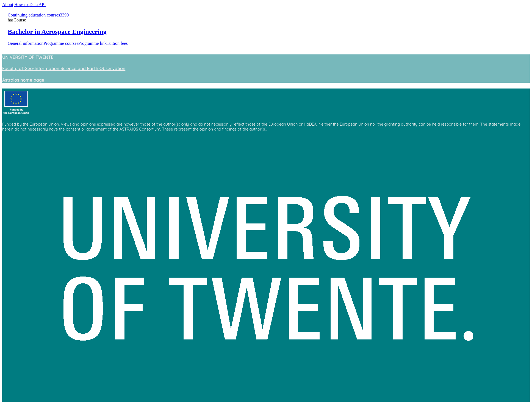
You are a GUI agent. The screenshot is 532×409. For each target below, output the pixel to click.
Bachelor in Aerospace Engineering (57, 32)
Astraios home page (23, 80)
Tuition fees (117, 43)
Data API (38, 5)
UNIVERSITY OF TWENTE (28, 57)
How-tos (22, 5)
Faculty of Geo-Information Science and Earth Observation (64, 68)
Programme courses (61, 43)
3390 (64, 15)
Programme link (93, 43)
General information (26, 43)
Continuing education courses (34, 15)
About (8, 5)
